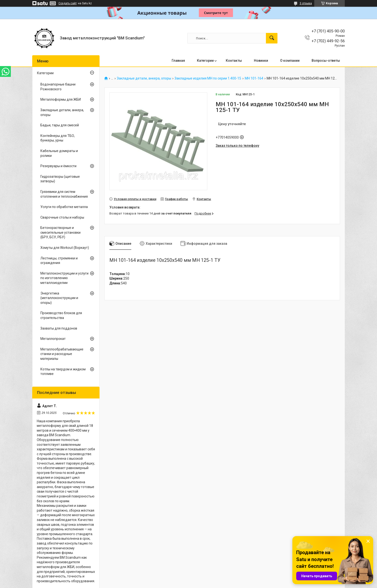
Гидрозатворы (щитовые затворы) (60, 179)
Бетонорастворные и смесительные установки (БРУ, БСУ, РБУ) (60, 232)
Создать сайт (68, 3)
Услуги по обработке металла (64, 207)
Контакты (234, 61)
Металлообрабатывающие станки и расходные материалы (62, 354)
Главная (178, 61)
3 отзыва (306, 3)
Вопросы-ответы (326, 61)
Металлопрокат (53, 339)
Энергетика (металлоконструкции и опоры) (59, 298)
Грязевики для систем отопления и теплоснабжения (64, 194)
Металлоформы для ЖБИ (61, 99)
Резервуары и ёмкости (58, 166)
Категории (205, 61)
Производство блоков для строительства (61, 315)
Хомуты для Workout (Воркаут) (65, 248)
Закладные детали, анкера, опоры (144, 78)
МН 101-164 (254, 78)
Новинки (261, 61)
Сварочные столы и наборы (62, 217)
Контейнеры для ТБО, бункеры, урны (58, 138)
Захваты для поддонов (59, 328)
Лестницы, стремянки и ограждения (59, 261)
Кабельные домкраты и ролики (59, 153)
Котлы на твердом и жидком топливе (63, 372)
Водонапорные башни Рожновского (58, 87)
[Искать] (272, 38)
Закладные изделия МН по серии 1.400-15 (208, 78)
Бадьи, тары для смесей (60, 125)
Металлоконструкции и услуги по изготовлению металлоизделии (64, 278)
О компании (290, 61)
